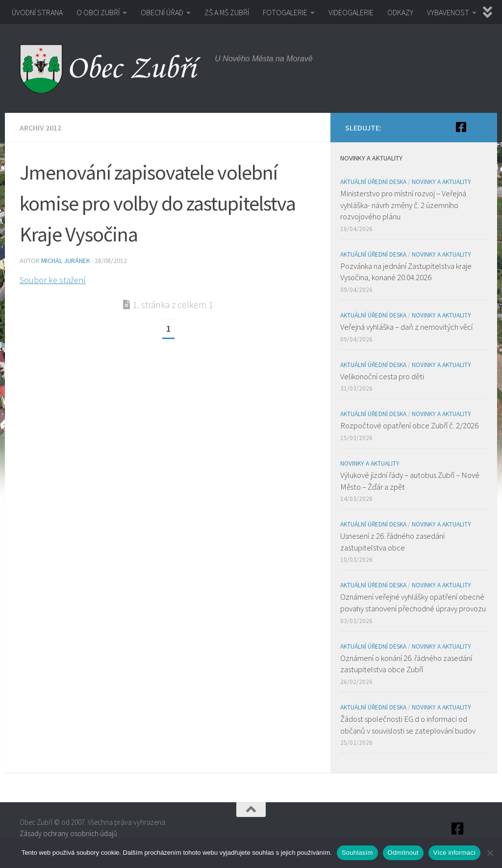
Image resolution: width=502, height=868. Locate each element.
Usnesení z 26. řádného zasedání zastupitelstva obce (392, 542)
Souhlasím (357, 853)
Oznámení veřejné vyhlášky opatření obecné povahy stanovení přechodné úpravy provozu (413, 603)
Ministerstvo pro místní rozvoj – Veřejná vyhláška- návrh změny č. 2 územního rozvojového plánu (403, 205)
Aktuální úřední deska (373, 182)
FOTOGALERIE (285, 12)
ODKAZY (400, 12)
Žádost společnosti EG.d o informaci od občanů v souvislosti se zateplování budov (408, 725)
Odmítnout (403, 853)
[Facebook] (461, 127)
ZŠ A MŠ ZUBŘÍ (227, 12)
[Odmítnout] (490, 853)
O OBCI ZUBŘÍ (98, 12)
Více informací (455, 853)
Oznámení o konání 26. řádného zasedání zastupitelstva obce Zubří (406, 664)
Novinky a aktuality (441, 182)
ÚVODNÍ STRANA (37, 12)
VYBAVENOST (448, 12)
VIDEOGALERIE (351, 12)
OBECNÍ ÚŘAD (162, 12)
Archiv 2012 (40, 128)
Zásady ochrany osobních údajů (68, 833)
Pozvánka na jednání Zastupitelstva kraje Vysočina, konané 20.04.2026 (406, 272)
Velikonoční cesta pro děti (382, 376)
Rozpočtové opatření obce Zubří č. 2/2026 (409, 425)
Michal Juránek (66, 261)
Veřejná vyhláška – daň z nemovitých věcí (406, 327)
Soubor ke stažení (53, 280)
